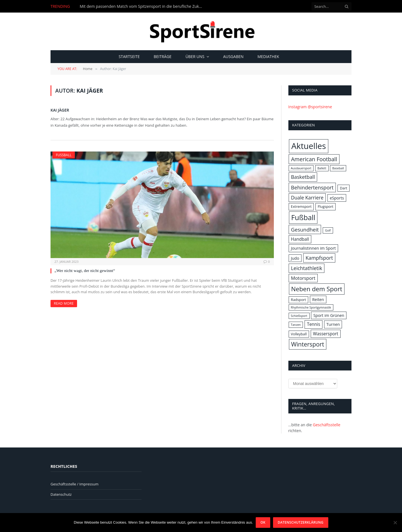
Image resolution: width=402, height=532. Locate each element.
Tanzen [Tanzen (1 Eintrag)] (296, 325)
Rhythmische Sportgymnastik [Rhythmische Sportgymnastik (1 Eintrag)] (311, 307)
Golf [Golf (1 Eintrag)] (328, 230)
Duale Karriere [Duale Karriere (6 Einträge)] (307, 198)
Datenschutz (61, 494)
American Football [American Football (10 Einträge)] (314, 159)
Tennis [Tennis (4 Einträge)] (313, 324)
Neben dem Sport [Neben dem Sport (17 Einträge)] (317, 289)
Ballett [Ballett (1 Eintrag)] (322, 168)
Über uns (195, 56)
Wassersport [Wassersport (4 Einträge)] (326, 334)
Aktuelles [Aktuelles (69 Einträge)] (308, 146)
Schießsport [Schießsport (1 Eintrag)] (299, 316)
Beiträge (162, 56)
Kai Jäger (60, 110)
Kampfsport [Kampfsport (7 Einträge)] (319, 258)
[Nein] (395, 523)
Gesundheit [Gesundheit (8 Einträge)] (305, 229)
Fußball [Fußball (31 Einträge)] (303, 217)
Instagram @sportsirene (310, 107)
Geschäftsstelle (327, 425)
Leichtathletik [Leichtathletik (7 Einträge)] (307, 268)
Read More (64, 303)
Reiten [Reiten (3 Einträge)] (318, 299)
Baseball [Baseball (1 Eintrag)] (338, 168)
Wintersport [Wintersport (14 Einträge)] (308, 344)
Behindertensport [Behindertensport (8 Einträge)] (312, 187)
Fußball (64, 155)
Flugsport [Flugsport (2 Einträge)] (326, 206)
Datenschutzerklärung (301, 522)
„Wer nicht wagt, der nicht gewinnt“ (85, 271)
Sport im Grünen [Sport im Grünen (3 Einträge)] (329, 315)
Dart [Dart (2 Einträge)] (343, 188)
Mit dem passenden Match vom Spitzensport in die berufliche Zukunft (142, 6)
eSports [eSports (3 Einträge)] (337, 198)
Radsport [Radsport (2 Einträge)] (298, 300)
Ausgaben (233, 56)
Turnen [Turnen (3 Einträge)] (333, 324)
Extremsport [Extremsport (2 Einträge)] (301, 206)
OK (263, 522)
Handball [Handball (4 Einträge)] (300, 239)
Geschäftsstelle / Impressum (75, 484)
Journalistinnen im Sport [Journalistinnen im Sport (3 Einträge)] (313, 248)
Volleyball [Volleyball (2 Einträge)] (299, 334)
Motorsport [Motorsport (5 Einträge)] (303, 278)
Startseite (129, 56)
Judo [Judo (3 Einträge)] (295, 258)
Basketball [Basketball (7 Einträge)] (303, 177)
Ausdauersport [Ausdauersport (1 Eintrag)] (301, 168)
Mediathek (268, 56)
